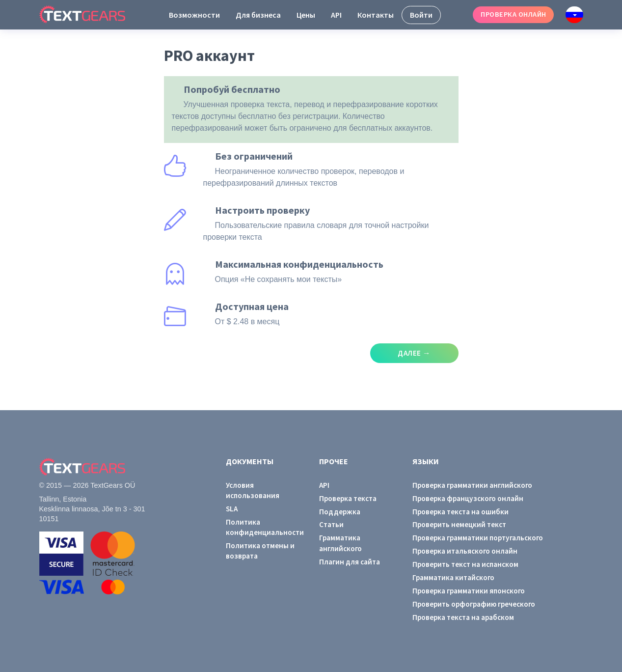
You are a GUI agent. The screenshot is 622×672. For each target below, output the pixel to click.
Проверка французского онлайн (468, 498)
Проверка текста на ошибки (460, 512)
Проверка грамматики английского (472, 485)
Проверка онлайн (513, 14)
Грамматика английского (340, 543)
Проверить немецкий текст (459, 524)
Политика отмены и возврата (260, 551)
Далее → (414, 353)
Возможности (194, 15)
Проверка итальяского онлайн (465, 551)
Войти (421, 15)
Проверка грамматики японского (469, 591)
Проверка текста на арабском (463, 617)
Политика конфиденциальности (265, 527)
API (336, 15)
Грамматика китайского (453, 577)
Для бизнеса (258, 15)
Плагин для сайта (350, 562)
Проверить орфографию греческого (474, 604)
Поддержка (340, 512)
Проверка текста (348, 498)
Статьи (331, 524)
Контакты (376, 15)
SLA (232, 509)
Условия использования (253, 490)
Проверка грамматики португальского (478, 538)
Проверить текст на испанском (465, 564)
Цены (306, 15)
